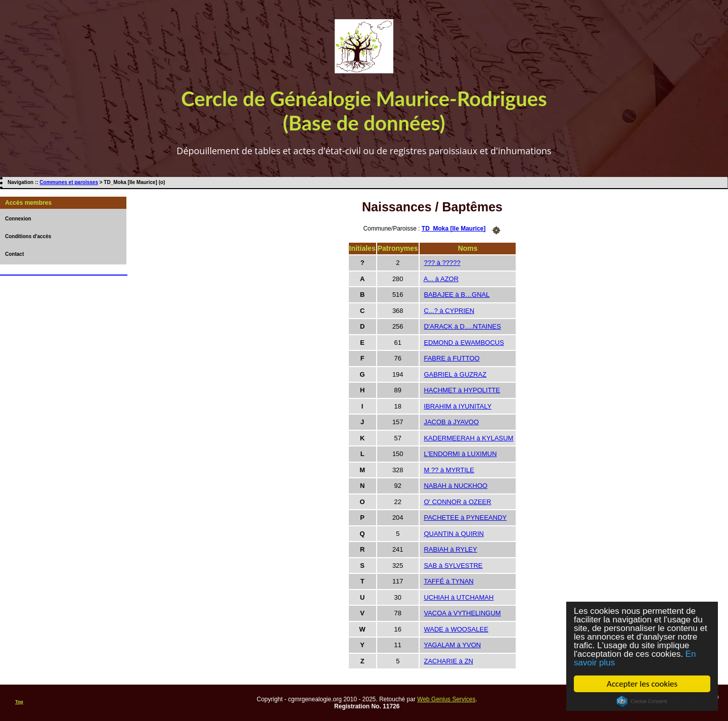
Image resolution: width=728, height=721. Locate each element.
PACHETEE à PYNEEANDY (465, 517)
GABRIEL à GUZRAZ (455, 374)
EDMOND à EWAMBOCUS (464, 343)
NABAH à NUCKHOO (456, 486)
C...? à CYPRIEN (449, 311)
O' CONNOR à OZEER (457, 502)
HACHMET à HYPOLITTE (462, 390)
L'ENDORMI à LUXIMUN (460, 454)
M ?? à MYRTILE (449, 470)
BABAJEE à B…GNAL (457, 295)
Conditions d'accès (28, 236)
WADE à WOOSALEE (456, 629)
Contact (14, 254)
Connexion (18, 219)
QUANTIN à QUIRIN (453, 534)
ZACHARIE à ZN (448, 661)
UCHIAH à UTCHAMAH (459, 597)
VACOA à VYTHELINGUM (462, 613)
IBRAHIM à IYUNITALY (458, 406)
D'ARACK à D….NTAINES (462, 326)
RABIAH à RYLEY (450, 549)
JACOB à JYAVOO (451, 422)
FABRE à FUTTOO (451, 358)
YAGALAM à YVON (452, 645)
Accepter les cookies (642, 684)
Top (19, 702)
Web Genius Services (446, 699)
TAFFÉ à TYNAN (448, 581)
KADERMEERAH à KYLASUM (468, 438)
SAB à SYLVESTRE (453, 566)
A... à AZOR (441, 279)
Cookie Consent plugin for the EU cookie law (642, 701)
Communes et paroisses (69, 182)
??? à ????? (442, 263)
